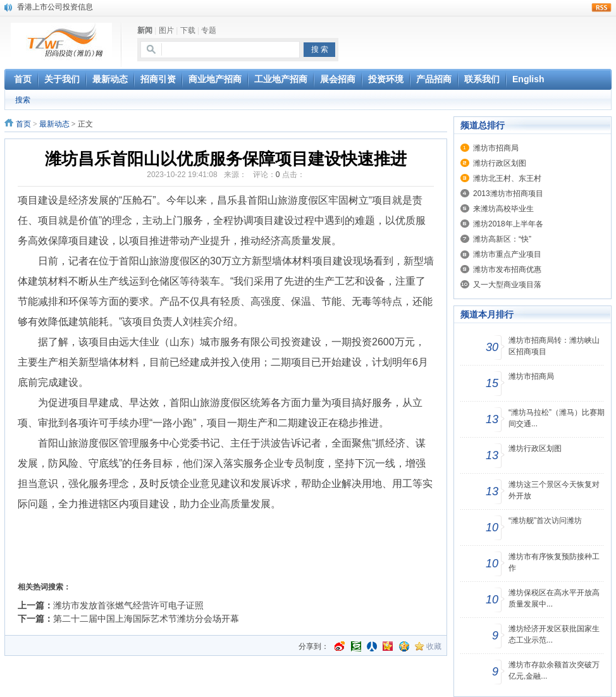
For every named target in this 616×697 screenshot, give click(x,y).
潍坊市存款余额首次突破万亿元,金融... (554, 670)
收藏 (434, 646)
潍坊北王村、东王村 (507, 178)
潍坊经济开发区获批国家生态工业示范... (554, 634)
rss (601, 8)
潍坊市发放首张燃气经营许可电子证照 (128, 605)
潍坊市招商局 (496, 148)
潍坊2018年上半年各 (508, 224)
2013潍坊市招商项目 (508, 194)
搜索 (23, 100)
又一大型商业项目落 (507, 285)
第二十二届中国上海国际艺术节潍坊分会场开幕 (146, 619)
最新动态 (54, 124)
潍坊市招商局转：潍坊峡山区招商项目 (554, 346)
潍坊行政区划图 (500, 163)
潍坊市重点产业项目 (507, 254)
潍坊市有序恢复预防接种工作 (554, 562)
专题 (209, 30)
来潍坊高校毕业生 (503, 209)
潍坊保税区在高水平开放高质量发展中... (554, 598)
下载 (188, 30)
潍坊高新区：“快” (502, 239)
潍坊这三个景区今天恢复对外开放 (554, 490)
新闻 (145, 30)
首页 (23, 124)
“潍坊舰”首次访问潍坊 (545, 521)
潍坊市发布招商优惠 (507, 269)
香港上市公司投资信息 (55, 7)
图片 (166, 30)
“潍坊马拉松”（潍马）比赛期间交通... (557, 418)
